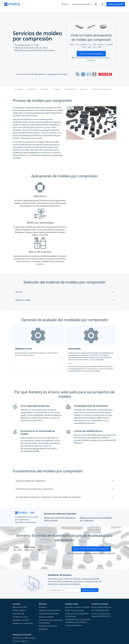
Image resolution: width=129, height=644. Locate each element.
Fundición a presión (21, 577)
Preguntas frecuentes (48, 583)
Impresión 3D (18, 570)
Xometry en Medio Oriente (24, 611)
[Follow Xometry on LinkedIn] (108, 632)
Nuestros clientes (46, 574)
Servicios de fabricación (13, 11)
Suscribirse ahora (90, 547)
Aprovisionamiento (43, 11)
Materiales (32, 91)
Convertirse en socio (86, 11)
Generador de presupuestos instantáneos (51, 578)
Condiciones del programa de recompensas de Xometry (78, 578)
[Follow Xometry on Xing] (111, 632)
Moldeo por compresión (23, 580)
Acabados (45, 91)
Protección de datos (74, 582)
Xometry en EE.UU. (21, 598)
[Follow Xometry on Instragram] (100, 632)
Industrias (29, 11)
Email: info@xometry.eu (101, 564)
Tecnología (19, 91)
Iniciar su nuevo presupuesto (91, 55)
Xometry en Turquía (21, 601)
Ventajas (56, 91)
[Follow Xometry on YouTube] (104, 632)
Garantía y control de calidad (77, 564)
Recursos (57, 11)
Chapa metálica (19, 567)
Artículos (43, 564)
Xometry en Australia (22, 608)
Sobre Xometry (69, 11)
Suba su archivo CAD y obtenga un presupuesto (91, 506)
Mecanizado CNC (20, 564)
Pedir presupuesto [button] (116, 4)
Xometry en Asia (20, 604)
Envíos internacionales (75, 567)
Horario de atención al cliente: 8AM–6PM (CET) (101, 572)
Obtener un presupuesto (102, 91)
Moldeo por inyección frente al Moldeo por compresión (96, 471)
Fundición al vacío (20, 574)
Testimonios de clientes (49, 570)
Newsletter (44, 586)
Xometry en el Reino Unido (24, 595)
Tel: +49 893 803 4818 (100, 567)
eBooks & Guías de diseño (50, 567)
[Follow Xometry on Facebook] (96, 632)
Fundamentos (70, 91)
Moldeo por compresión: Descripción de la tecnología (60, 471)
